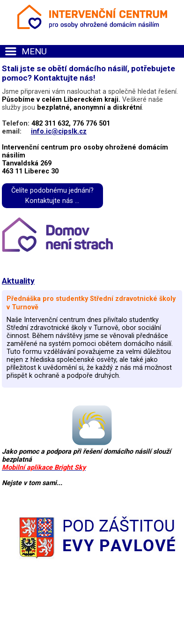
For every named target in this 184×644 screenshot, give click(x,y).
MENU (34, 51)
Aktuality (18, 281)
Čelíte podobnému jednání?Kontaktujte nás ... (52, 196)
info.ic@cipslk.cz (59, 131)
